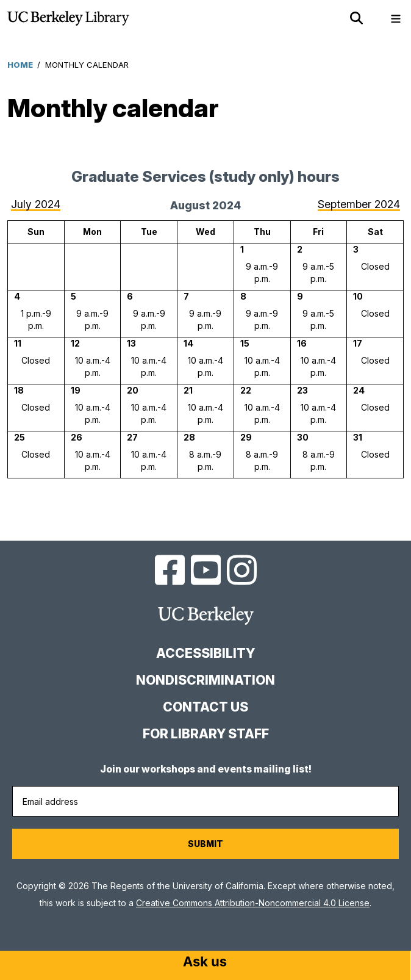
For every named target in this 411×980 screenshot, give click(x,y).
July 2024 (36, 204)
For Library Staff (206, 734)
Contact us (205, 707)
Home (20, 65)
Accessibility (205, 653)
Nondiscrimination (205, 680)
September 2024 (359, 204)
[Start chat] (205, 963)
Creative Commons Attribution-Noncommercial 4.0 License (253, 903)
